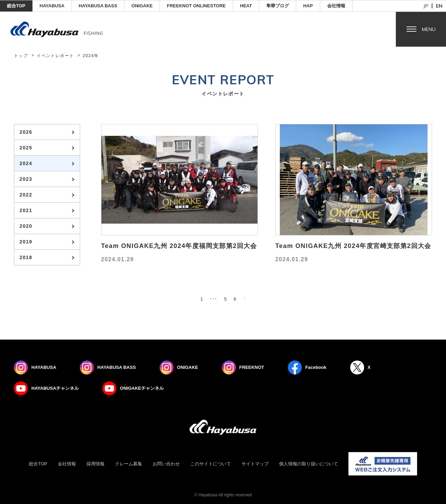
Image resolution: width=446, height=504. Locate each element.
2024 (26, 163)
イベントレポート (55, 56)
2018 (26, 257)
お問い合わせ (166, 464)
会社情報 (336, 6)
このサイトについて (211, 464)
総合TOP (16, 6)
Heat (246, 6)
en (439, 6)
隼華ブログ (278, 6)
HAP (308, 6)
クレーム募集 (129, 464)
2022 (26, 195)
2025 (26, 148)
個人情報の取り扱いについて (309, 464)
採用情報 (95, 464)
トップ (21, 56)
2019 (26, 242)
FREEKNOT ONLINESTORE (196, 6)
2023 (26, 179)
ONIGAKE (142, 6)
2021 (26, 210)
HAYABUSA (52, 6)
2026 (26, 132)
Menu (429, 29)
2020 (26, 226)
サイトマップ (255, 464)
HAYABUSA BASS (98, 6)
